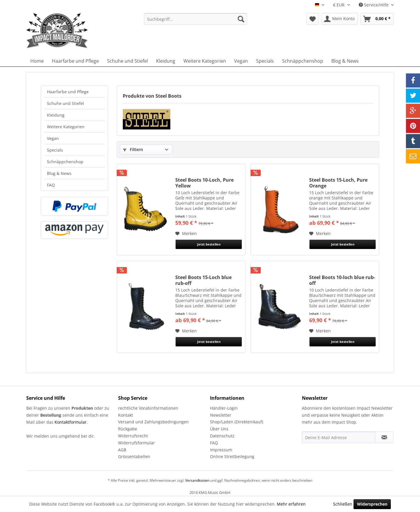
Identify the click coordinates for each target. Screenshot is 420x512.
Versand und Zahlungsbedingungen (153, 422)
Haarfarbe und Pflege (68, 92)
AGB (122, 450)
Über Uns (219, 429)
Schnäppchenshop (65, 162)
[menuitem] (196, 19)
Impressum (221, 450)
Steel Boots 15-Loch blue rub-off (203, 280)
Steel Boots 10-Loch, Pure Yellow (204, 183)
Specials (55, 150)
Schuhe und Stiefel (65, 103)
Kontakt (126, 415)
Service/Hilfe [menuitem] (374, 5)
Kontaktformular (71, 422)
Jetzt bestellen (209, 244)
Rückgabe (128, 429)
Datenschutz (222, 436)
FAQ (51, 185)
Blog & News (59, 173)
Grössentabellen (134, 456)
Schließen (343, 504)
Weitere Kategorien (66, 127)
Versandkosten (197, 480)
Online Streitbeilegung (232, 456)
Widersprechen (372, 504)
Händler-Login (224, 408)
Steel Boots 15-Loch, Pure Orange (338, 183)
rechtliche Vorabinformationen (148, 408)
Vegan (53, 138)
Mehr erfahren (291, 504)
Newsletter (221, 415)
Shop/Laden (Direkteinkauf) (237, 422)
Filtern (133, 149)
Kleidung (56, 115)
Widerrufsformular (136, 443)
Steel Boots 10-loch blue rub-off (342, 280)
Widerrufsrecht (133, 436)
